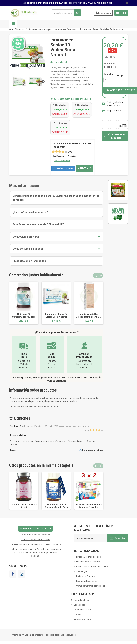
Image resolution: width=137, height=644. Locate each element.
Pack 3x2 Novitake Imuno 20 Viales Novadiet (89, 506)
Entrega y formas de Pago (89, 557)
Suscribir (118, 538)
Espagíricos (79, 605)
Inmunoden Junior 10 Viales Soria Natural (56, 316)
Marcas (77, 615)
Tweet (13, 450)
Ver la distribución (62, 161)
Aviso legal (82, 571)
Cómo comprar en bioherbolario (92, 586)
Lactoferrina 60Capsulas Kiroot (24, 506)
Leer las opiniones (63, 168)
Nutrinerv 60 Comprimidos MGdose (24, 316)
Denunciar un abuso (91, 450)
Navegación (13, 24)
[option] (24, 303)
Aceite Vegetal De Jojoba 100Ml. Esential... (89, 316)
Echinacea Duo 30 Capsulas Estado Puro (56, 506)
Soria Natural (59, 62)
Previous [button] (96, 276)
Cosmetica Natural (83, 610)
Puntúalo (84, 168)
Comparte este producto (114, 136)
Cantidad (109, 74)
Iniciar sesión (103, 13)
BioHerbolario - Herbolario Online (92, 566)
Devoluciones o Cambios (88, 562)
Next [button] (101, 276)
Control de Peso (81, 600)
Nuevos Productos (83, 619)
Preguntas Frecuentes (87, 581)
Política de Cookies (85, 576)
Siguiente (43, 82)
